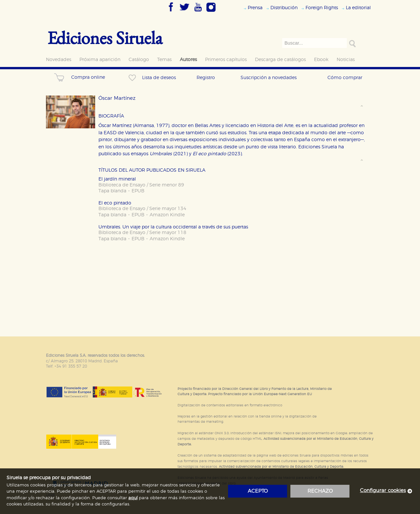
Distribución (284, 8)
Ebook (321, 60)
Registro (206, 78)
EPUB (138, 191)
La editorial (358, 8)
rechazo (320, 491)
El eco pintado (115, 203)
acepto (258, 491)
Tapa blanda (112, 191)
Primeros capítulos (226, 60)
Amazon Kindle (167, 215)
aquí (133, 498)
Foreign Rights (322, 8)
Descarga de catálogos (280, 60)
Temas (164, 60)
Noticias (346, 60)
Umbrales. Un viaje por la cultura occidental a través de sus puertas (173, 227)
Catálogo (139, 60)
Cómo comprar (345, 78)
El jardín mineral (117, 179)
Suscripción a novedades (269, 78)
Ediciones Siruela (105, 38)
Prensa (255, 8)
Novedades (59, 60)
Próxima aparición (100, 60)
